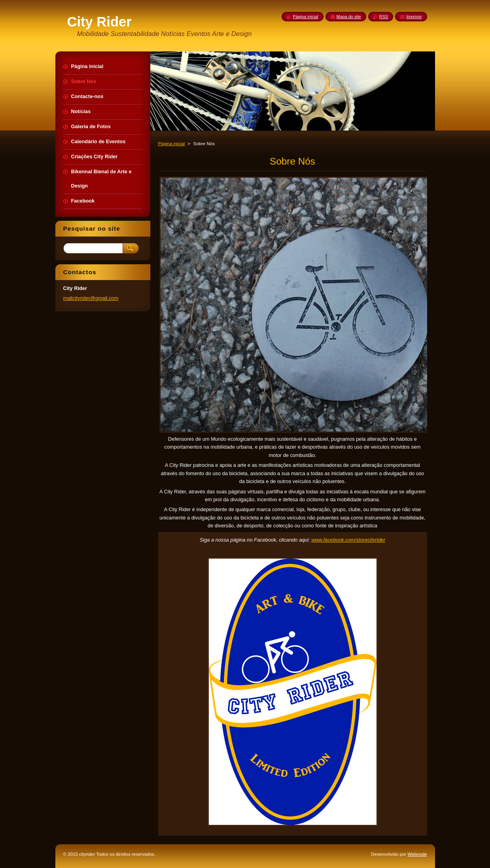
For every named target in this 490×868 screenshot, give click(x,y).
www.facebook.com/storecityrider (348, 540)
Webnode (417, 854)
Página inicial (172, 144)
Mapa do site (349, 17)
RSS (384, 17)
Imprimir (414, 17)
